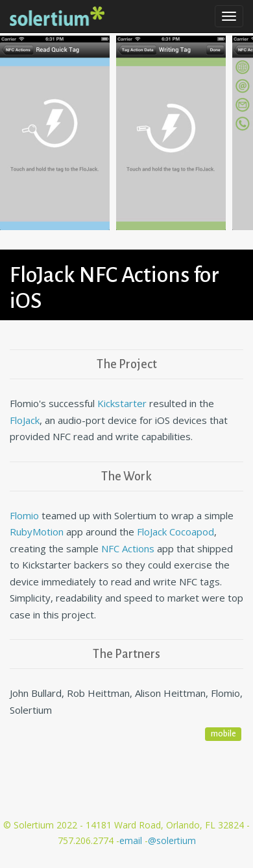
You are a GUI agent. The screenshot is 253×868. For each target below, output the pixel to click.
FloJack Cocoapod (175, 532)
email (132, 840)
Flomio (24, 515)
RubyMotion (37, 532)
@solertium (172, 840)
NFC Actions (128, 548)
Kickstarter (122, 403)
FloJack (25, 420)
